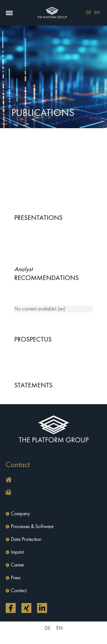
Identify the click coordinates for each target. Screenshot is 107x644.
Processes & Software (32, 527)
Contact (19, 591)
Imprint (17, 552)
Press (16, 578)
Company (20, 514)
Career (18, 565)
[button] (9, 13)
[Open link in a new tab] (11, 608)
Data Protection (26, 539)
